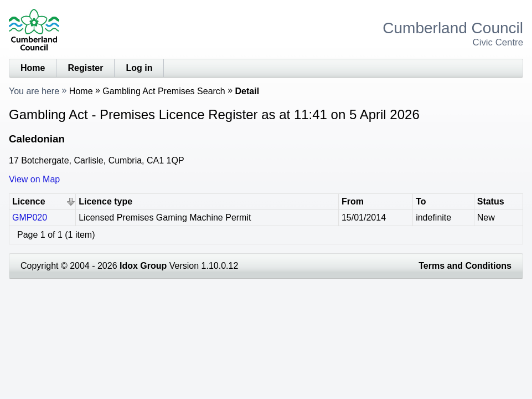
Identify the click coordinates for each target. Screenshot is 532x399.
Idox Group (143, 266)
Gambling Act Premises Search (164, 91)
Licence (29, 201)
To (421, 201)
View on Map (34, 179)
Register (85, 68)
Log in (139, 68)
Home (33, 68)
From (353, 201)
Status (491, 201)
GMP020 (30, 218)
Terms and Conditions (465, 266)
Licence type (105, 201)
